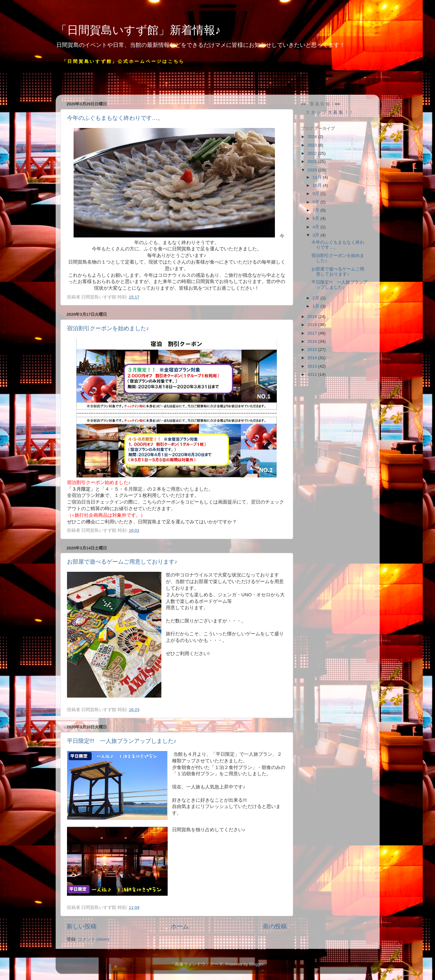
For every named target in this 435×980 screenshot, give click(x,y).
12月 (318, 177)
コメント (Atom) (93, 939)
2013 (313, 366)
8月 (317, 202)
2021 (313, 161)
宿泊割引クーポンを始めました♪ (108, 328)
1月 (317, 306)
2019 (313, 317)
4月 (317, 227)
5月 (317, 218)
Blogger (256, 964)
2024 (313, 137)
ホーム (180, 926)
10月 (318, 185)
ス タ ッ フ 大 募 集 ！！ (327, 112)
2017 (313, 333)
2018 (313, 325)
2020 (313, 170)
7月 (317, 210)
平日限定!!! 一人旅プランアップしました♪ (122, 741)
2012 (313, 374)
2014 (313, 358)
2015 (313, 350)
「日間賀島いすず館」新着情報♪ (138, 30)
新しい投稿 (82, 926)
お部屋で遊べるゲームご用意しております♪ (122, 562)
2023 (313, 145)
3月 (317, 235)
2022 (313, 153)
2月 (317, 298)
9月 (317, 194)
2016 (313, 341)
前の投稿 (275, 926)
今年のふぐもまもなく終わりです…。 (115, 118)
